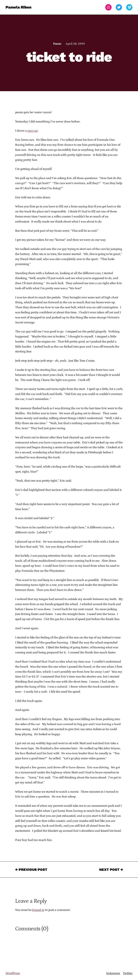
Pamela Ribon (19, 7)
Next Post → (111, 870)
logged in (38, 910)
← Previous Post (31, 870)
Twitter (128, 973)
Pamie (57, 44)
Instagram (113, 973)
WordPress (13, 973)
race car (33, 131)
